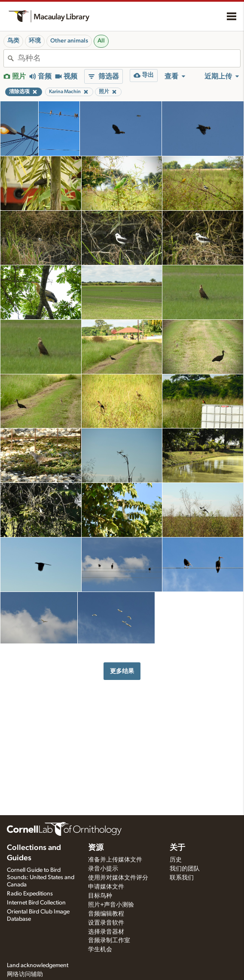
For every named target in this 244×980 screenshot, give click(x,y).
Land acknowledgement (38, 965)
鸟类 (13, 41)
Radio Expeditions (30, 894)
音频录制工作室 (109, 941)
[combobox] (129, 58)
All (101, 41)
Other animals (69, 41)
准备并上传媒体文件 (115, 860)
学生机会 (100, 950)
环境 (35, 41)
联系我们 (182, 878)
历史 (176, 860)
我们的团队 (185, 869)
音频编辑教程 (106, 914)
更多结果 (122, 671)
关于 (177, 848)
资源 (96, 848)
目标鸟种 (100, 896)
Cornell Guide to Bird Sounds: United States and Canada (41, 877)
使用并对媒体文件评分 (118, 878)
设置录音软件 (106, 923)
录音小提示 (103, 869)
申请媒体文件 (106, 887)
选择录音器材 (106, 932)
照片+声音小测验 (111, 905)
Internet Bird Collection (36, 903)
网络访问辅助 (25, 974)
